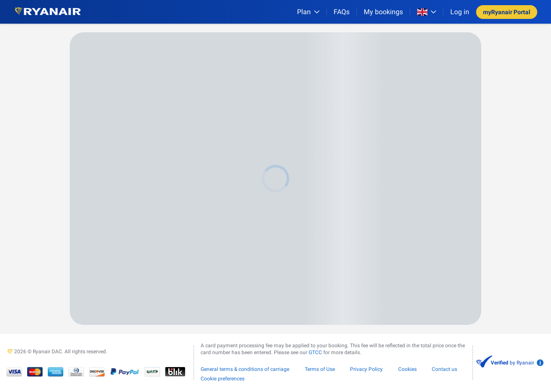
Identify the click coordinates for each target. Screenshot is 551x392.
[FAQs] (342, 12)
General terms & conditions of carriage (245, 369)
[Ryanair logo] (48, 12)
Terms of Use (320, 369)
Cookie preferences (223, 379)
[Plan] (308, 12)
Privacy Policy (366, 369)
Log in (460, 12)
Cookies (407, 369)
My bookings (383, 12)
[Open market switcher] (427, 12)
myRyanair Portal (507, 12)
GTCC (315, 352)
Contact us (444, 369)
